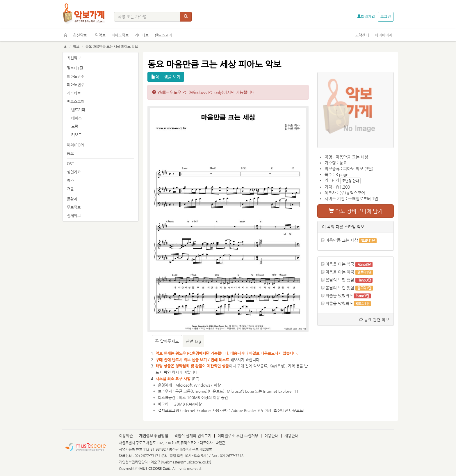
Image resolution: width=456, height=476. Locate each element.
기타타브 (142, 35)
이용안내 (271, 436)
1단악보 (99, 35)
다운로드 (216, 391)
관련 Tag (193, 341)
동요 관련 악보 (374, 320)
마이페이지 (384, 35)
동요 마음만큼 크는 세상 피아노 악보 (112, 47)
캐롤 (70, 189)
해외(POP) (76, 145)
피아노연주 (76, 85)
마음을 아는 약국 (340, 264)
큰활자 (72, 199)
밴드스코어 (163, 35)
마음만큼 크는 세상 (342, 240)
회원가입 (366, 16)
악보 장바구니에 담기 (356, 211)
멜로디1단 (75, 68)
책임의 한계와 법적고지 (193, 436)
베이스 (76, 118)
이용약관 (126, 436)
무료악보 (74, 207)
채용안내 (291, 436)
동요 (70, 153)
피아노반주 (76, 76)
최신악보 (80, 35)
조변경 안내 (350, 181)
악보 (76, 47)
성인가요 (74, 172)
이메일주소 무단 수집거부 (238, 436)
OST (70, 163)
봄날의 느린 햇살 (340, 280)
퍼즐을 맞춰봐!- (339, 295)
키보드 (76, 135)
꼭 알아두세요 (167, 341)
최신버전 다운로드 (288, 410)
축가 (70, 180)
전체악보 (74, 216)
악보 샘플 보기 (166, 77)
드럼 (75, 126)
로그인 (386, 16)
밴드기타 (78, 110)
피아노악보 (120, 35)
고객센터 (362, 35)
